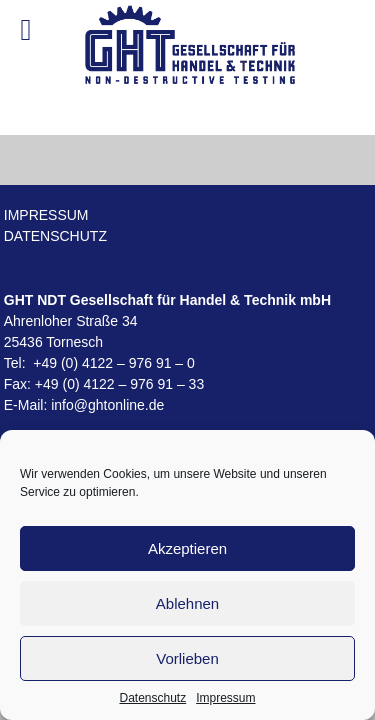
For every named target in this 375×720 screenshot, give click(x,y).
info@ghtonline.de (107, 405)
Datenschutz (152, 698)
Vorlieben (187, 658)
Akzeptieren (187, 548)
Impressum (225, 698)
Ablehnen (187, 603)
